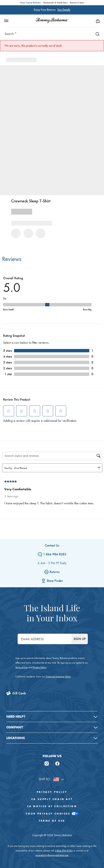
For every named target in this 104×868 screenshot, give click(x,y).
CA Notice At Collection (52, 806)
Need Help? (16, 717)
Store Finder (52, 581)
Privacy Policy (39, 667)
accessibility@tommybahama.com (52, 855)
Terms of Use (22, 667)
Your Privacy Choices (52, 814)
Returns (52, 572)
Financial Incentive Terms (58, 677)
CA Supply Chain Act (52, 799)
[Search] (96, 34)
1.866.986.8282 (64, 851)
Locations (16, 738)
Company (15, 727)
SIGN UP (80, 639)
